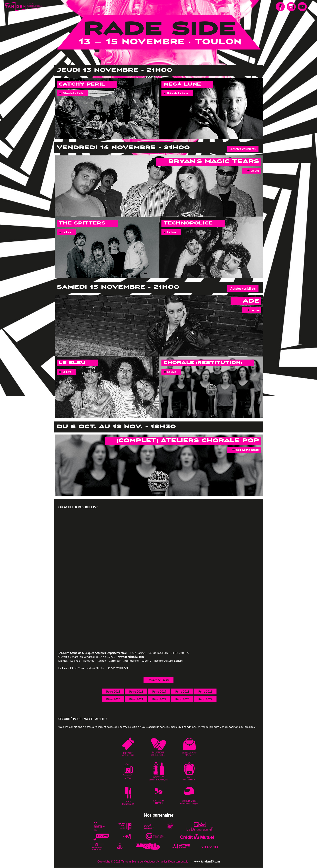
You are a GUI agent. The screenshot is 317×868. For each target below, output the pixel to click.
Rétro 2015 (113, 691)
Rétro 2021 (136, 699)
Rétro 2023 (182, 699)
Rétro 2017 (159, 691)
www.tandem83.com (131, 657)
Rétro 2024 (205, 699)
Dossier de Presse (158, 680)
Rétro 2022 (159, 699)
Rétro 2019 (205, 691)
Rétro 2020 (113, 699)
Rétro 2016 (136, 691)
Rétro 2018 (182, 691)
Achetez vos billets (243, 149)
